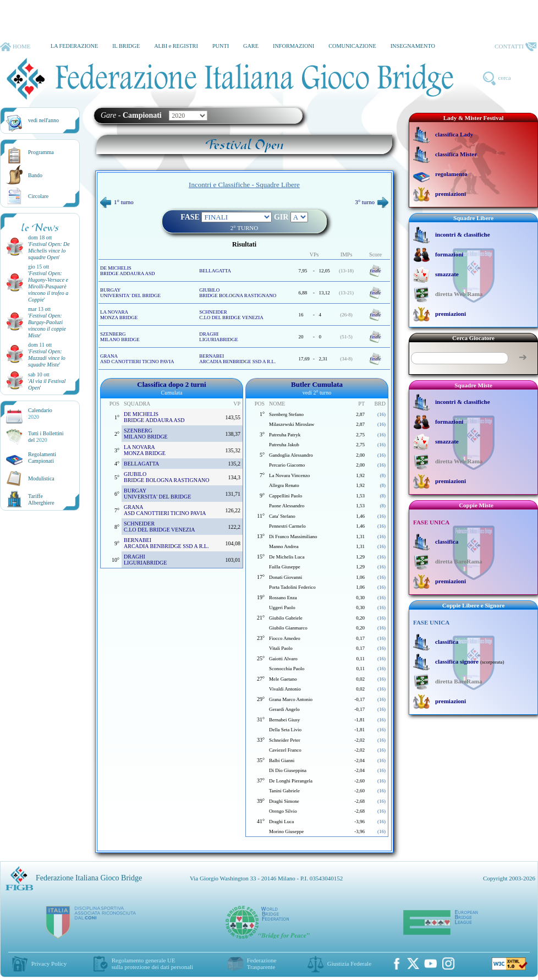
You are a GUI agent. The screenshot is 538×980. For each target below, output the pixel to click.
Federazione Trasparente (262, 963)
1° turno (117, 202)
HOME (15, 47)
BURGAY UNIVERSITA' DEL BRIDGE (130, 293)
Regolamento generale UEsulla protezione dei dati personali (152, 963)
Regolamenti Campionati (42, 458)
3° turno (372, 202)
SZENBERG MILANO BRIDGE (120, 337)
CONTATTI (515, 47)
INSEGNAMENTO (413, 46)
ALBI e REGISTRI (176, 46)
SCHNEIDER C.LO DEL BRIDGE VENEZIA (231, 315)
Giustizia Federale (349, 963)
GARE (251, 46)
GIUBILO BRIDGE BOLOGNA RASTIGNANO (238, 293)
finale (375, 271)
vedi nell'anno (43, 120)
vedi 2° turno (317, 393)
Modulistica (41, 478)
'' (49, 251)
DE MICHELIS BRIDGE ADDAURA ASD (128, 271)
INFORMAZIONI (293, 46)
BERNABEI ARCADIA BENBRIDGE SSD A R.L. (237, 359)
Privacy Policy (49, 963)
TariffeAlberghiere (41, 499)
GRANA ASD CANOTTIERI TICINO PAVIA (137, 359)
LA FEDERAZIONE (74, 46)
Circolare (38, 196)
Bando (35, 175)
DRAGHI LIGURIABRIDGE (219, 337)
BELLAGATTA (215, 271)
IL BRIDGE (126, 46)
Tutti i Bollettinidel (46, 437)
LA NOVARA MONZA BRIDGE (119, 315)
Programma (41, 152)
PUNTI (221, 46)
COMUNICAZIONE (352, 46)
